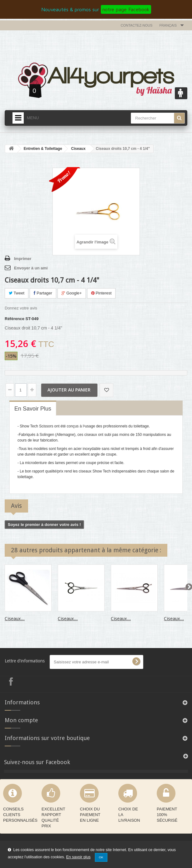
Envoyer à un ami (31, 268)
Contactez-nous (137, 25)
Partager (43, 293)
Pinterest (101, 293)
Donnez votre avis (21, 308)
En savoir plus (78, 857)
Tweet (17, 293)
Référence (15, 319)
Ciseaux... (15, 619)
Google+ (72, 293)
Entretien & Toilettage (43, 149)
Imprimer (23, 259)
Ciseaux (78, 149)
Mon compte (21, 720)
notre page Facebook (126, 9)
